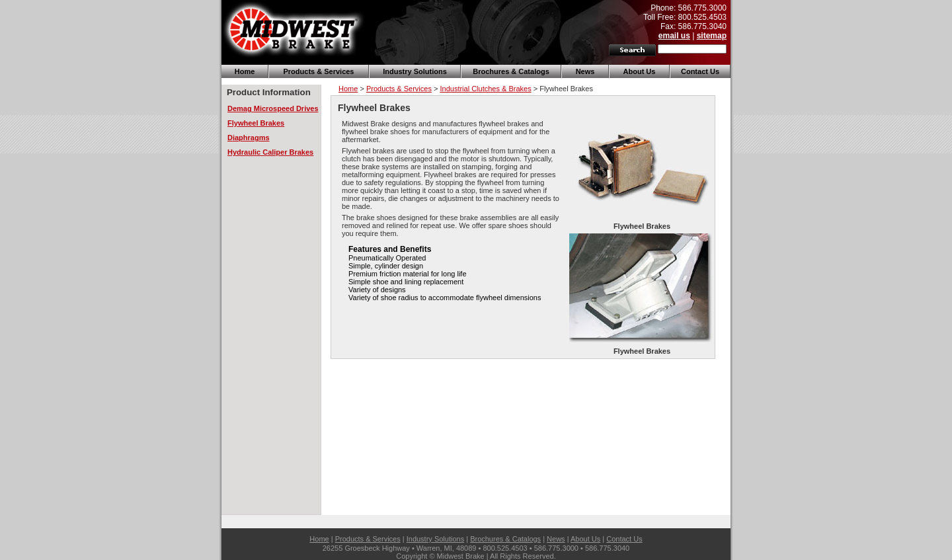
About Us (640, 71)
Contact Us (700, 71)
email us (674, 36)
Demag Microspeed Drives (273, 108)
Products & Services (319, 71)
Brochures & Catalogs (511, 71)
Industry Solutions (415, 71)
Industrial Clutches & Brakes (485, 89)
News (585, 71)
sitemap (712, 36)
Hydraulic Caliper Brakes (270, 152)
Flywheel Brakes (256, 123)
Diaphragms (249, 138)
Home (245, 71)
